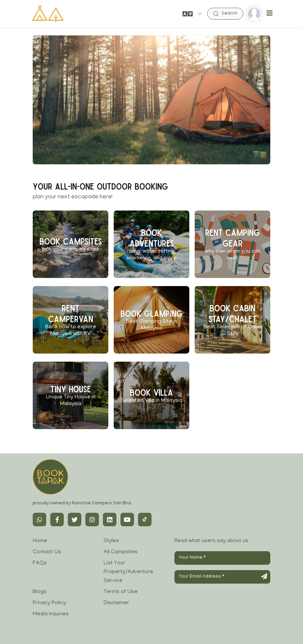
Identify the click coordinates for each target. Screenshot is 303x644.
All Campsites (121, 552)
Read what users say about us (211, 541)
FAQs (40, 563)
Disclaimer (116, 603)
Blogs (40, 592)
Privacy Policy (49, 603)
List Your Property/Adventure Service (128, 572)
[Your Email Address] (222, 577)
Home (40, 541)
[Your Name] (222, 558)
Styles (111, 541)
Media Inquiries (51, 614)
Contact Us (47, 552)
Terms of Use (121, 592)
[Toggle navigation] (270, 14)
